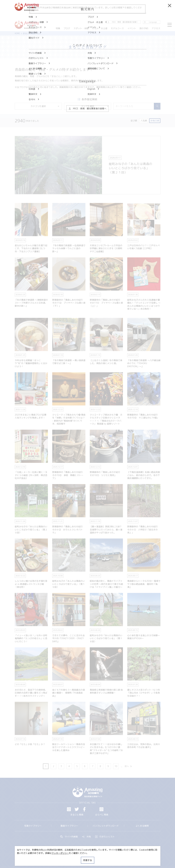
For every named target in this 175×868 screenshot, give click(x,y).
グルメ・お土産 (100, 28)
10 (116, 766)
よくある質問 (142, 826)
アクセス (156, 28)
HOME (17, 33)
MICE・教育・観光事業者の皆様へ (69, 858)
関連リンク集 (116, 858)
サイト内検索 (69, 837)
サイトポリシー (98, 858)
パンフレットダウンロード (106, 826)
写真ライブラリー (33, 826)
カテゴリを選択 (45, 106)
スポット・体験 (81, 28)
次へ (128, 766)
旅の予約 (144, 28)
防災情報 (119, 8)
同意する (88, 860)
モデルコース (117, 28)
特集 (58, 28)
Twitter (77, 809)
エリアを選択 (95, 106)
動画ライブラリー (69, 826)
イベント (132, 28)
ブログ (67, 28)
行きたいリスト (105, 837)
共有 (86, 837)
